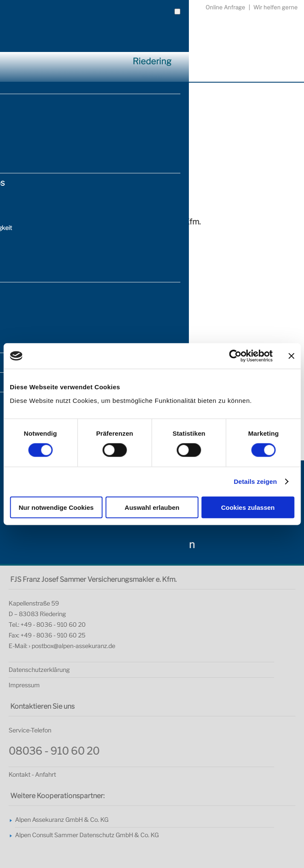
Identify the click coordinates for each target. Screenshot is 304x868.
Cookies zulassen (248, 507)
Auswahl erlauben (152, 507)
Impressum (24, 685)
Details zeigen (255, 481)
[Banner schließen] (291, 356)
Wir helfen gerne (275, 7)
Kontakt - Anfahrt (32, 775)
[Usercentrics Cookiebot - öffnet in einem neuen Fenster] (235, 356)
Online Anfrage (225, 7)
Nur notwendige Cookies (56, 507)
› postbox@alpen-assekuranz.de (72, 646)
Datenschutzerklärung (39, 670)
